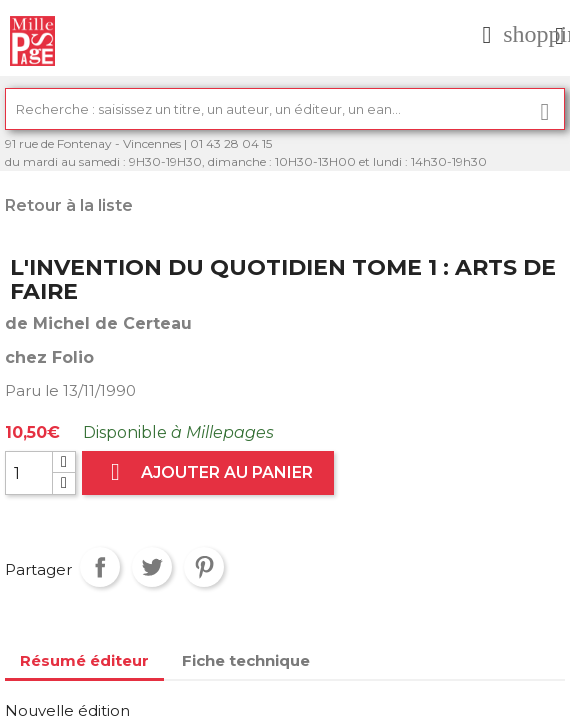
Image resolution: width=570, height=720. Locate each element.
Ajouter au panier (208, 472)
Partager (100, 567)
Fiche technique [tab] (246, 660)
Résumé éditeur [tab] (84, 660)
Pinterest (204, 567)
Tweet (152, 567)
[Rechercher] (285, 109)
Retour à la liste (69, 205)
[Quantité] (29, 473)
